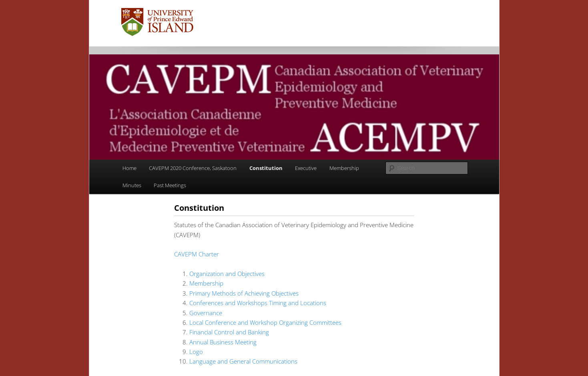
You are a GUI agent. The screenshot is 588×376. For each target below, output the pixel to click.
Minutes (132, 185)
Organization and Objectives (227, 274)
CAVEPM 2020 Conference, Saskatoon (193, 168)
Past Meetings (170, 185)
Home (129, 168)
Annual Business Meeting (223, 342)
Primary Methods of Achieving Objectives (244, 293)
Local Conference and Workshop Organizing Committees (265, 322)
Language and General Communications (243, 361)
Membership (344, 168)
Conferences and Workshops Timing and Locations (258, 303)
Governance (206, 313)
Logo (196, 352)
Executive (306, 168)
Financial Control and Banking (229, 332)
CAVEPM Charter (197, 254)
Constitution (266, 168)
